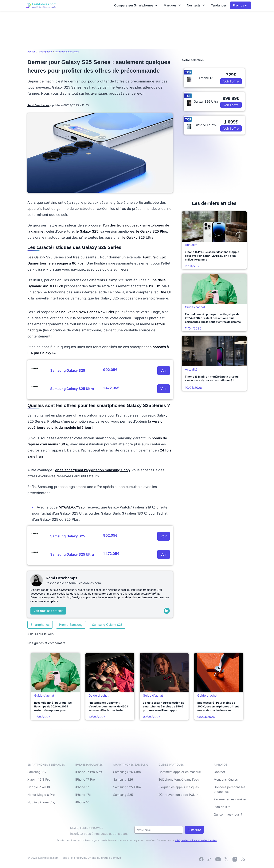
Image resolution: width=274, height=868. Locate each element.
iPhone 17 (82, 787)
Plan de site (222, 807)
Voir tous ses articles (48, 611)
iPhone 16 (82, 802)
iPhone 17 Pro (85, 779)
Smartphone (45, 52)
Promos (240, 5)
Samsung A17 (37, 772)
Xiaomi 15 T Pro (39, 779)
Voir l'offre (231, 81)
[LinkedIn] (167, 611)
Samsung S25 (123, 795)
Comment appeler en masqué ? (181, 772)
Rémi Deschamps (38, 105)
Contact (219, 772)
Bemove (116, 858)
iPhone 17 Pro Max (89, 772)
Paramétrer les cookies (230, 799)
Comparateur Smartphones (136, 5)
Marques (172, 5)
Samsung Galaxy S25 (107, 625)
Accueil (31, 52)
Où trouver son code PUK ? (178, 795)
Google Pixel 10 (39, 787)
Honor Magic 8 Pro (41, 795)
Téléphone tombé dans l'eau (179, 779)
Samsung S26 (123, 779)
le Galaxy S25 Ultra (138, 237)
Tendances (219, 5)
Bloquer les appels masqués (179, 787)
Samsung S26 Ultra (127, 772)
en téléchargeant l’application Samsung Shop (92, 470)
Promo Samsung (71, 625)
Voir (164, 370)
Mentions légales (226, 779)
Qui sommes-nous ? (228, 814)
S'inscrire (194, 830)
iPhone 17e (83, 795)
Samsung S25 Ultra (127, 787)
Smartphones (40, 625)
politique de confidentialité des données (196, 840)
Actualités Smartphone (67, 52)
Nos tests (196, 5)
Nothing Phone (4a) (41, 802)
